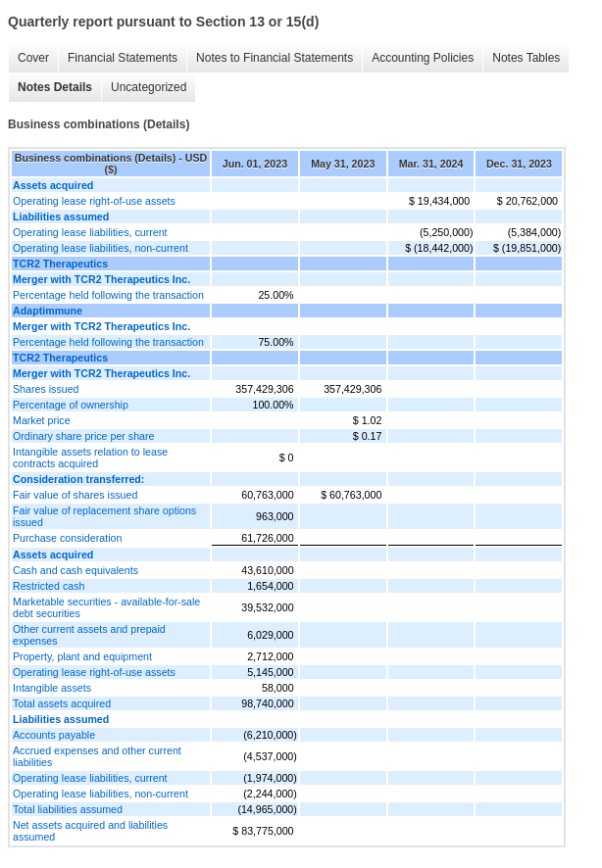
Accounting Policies (423, 58)
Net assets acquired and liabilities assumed (90, 831)
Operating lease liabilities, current (90, 232)
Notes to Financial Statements (275, 58)
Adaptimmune (48, 311)
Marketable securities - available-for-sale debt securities (106, 607)
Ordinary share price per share (84, 436)
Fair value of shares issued (75, 495)
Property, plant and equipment (82, 656)
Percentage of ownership (71, 405)
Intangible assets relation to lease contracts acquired (90, 458)
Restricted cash (49, 586)
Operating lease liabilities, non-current (100, 248)
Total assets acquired (62, 703)
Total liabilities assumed (68, 809)
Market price (42, 420)
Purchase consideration (67, 538)
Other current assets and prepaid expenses (89, 635)
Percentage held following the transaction (108, 295)
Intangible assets (52, 688)
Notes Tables (526, 58)
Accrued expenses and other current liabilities (97, 756)
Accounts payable (54, 735)
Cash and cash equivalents (75, 570)
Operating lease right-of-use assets (94, 201)
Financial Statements (123, 58)
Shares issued (46, 389)
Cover (33, 58)
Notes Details (55, 87)
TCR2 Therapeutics (60, 264)
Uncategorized (149, 87)
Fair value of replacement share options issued (104, 516)
